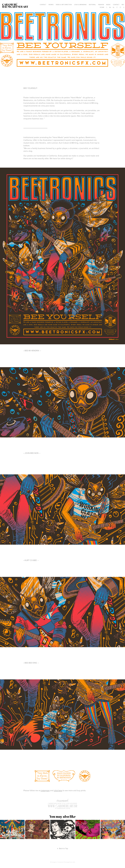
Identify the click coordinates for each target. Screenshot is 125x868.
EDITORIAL (92, 5)
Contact (116, 5)
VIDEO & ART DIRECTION (64, 5)
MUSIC (108, 5)
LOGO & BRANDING (80, 5)
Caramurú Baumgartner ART (15, 6)
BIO (123, 5)
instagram (45, 790)
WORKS (51, 5)
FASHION (101, 5)
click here (58, 790)
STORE (102, 7)
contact (43, 5)
